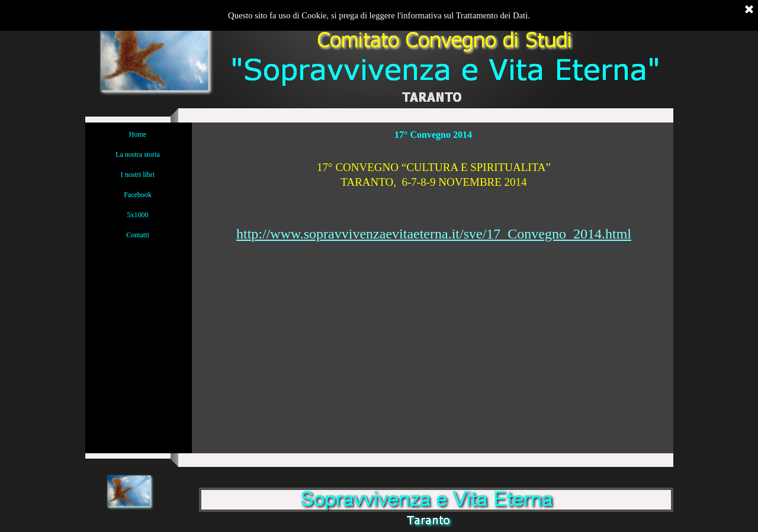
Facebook (138, 195)
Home (138, 134)
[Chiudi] (749, 10)
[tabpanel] (434, 196)
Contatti (138, 235)
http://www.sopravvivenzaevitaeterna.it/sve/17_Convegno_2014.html (434, 234)
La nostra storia (138, 154)
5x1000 (138, 215)
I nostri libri (138, 175)
